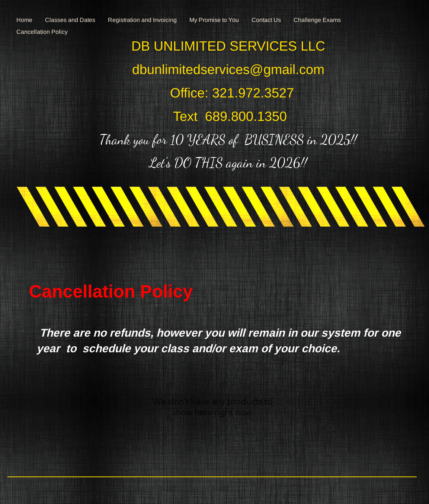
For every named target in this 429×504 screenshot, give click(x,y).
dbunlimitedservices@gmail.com (228, 69)
